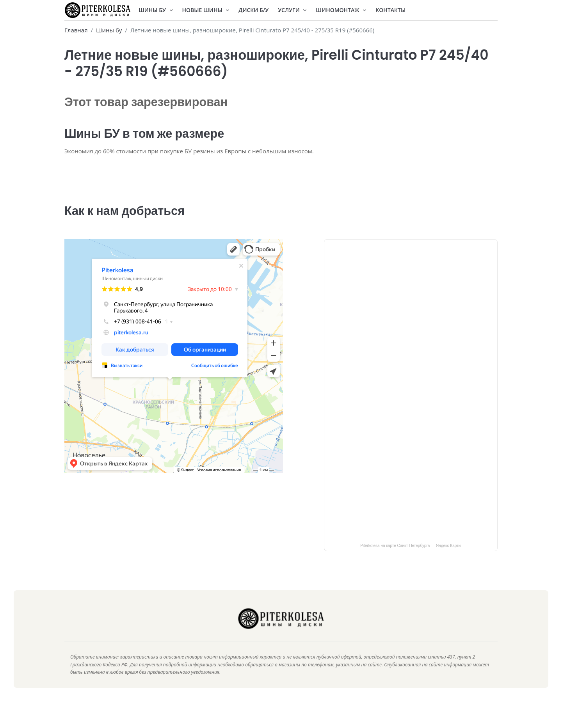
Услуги (292, 10)
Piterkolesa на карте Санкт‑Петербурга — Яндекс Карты (411, 555)
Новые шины (206, 10)
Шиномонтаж (341, 10)
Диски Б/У (253, 10)
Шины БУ (156, 10)
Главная (76, 30)
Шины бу (109, 30)
